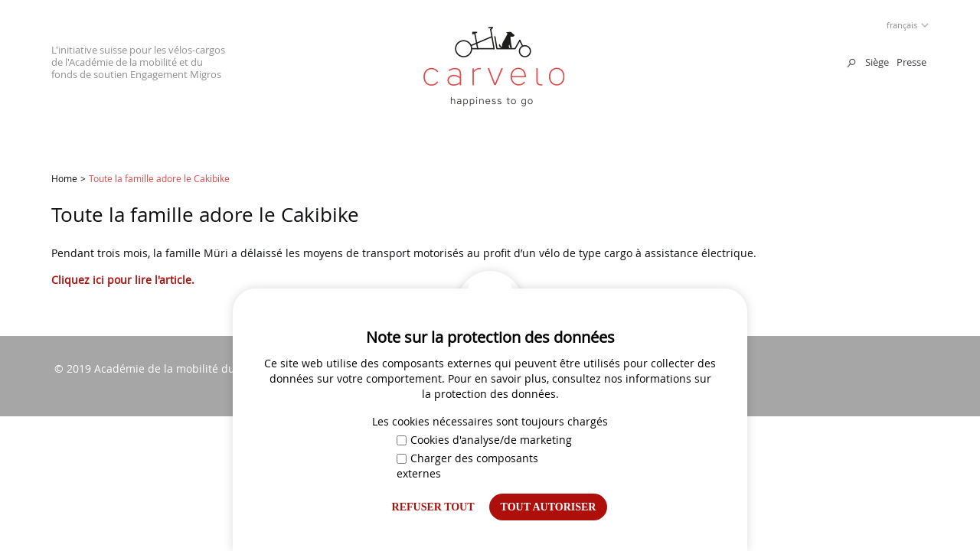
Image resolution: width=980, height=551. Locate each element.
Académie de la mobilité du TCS (176, 368)
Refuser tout (433, 507)
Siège (877, 62)
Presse (911, 62)
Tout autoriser (549, 507)
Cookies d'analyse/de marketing (484, 440)
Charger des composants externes (467, 466)
